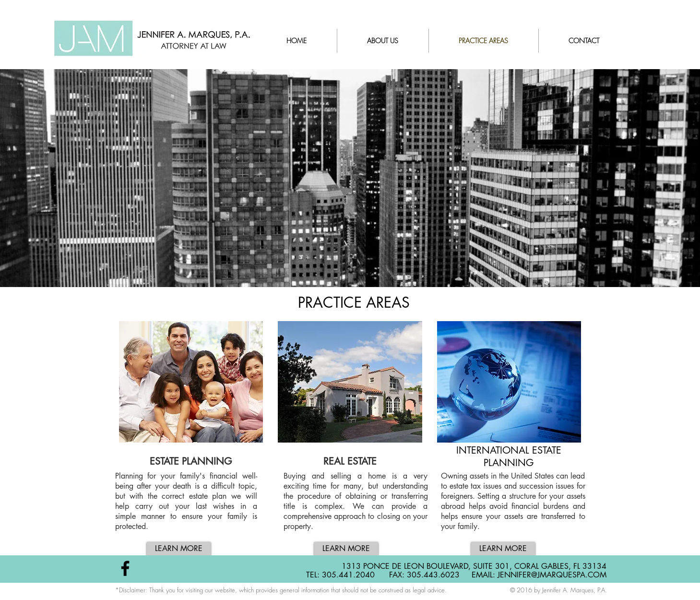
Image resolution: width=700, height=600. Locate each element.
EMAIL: (485, 575)
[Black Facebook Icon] (125, 568)
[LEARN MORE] (179, 549)
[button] (191, 402)
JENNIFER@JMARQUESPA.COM (552, 575)
